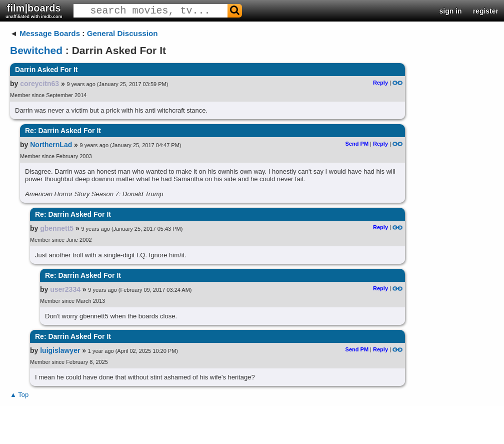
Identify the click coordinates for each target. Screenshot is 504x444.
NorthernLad (51, 145)
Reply (380, 83)
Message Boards (50, 33)
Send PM (357, 144)
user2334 (65, 289)
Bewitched (36, 50)
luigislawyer (60, 350)
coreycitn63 (39, 84)
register (486, 11)
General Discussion (122, 33)
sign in (451, 11)
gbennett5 (57, 228)
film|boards (34, 11)
